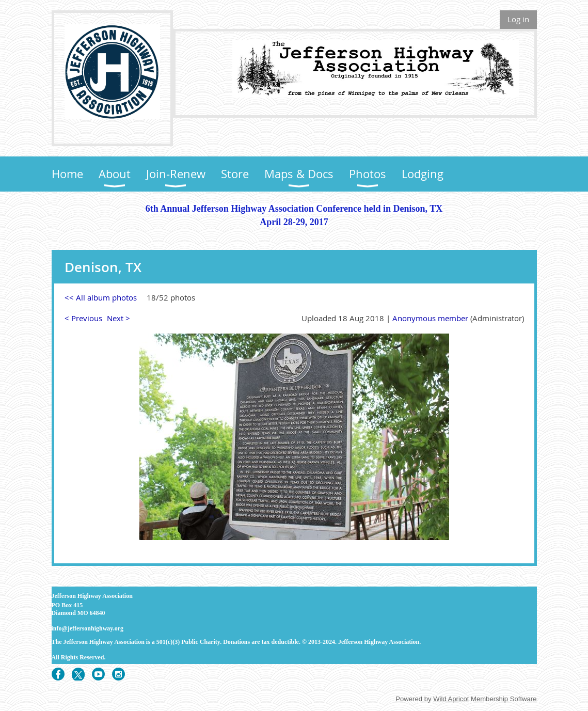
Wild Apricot (451, 699)
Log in (518, 19)
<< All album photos (101, 297)
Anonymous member (430, 318)
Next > (118, 318)
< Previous (83, 318)
